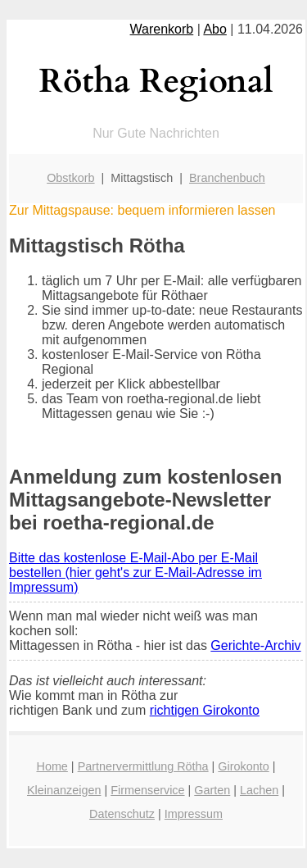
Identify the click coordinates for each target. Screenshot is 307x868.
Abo (214, 29)
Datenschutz (122, 814)
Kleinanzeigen (64, 790)
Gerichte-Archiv (255, 645)
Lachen (259, 790)
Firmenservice (147, 790)
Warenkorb (162, 29)
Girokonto (243, 766)
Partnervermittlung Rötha (143, 766)
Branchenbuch (227, 178)
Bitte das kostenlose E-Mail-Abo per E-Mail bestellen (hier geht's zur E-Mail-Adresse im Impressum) (135, 573)
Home (52, 766)
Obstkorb (70, 178)
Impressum (194, 814)
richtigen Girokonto (205, 710)
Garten (212, 790)
